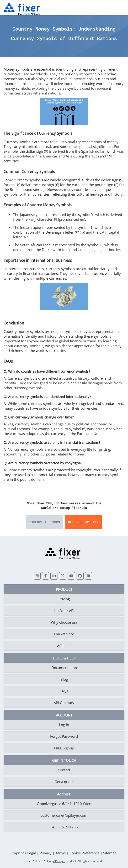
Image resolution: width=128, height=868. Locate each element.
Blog (64, 679)
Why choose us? (64, 622)
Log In (64, 725)
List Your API (64, 611)
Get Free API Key (83, 522)
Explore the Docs (45, 522)
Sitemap (110, 853)
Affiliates (64, 646)
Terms (61, 853)
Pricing (64, 599)
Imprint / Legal (24, 853)
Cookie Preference (84, 853)
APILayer (59, 861)
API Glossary (64, 703)
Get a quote (64, 782)
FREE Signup (64, 748)
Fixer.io (79, 508)
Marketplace (64, 634)
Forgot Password (64, 736)
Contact (64, 770)
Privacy (46, 853)
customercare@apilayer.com (64, 815)
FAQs (64, 691)
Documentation (64, 668)
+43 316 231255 (64, 827)
